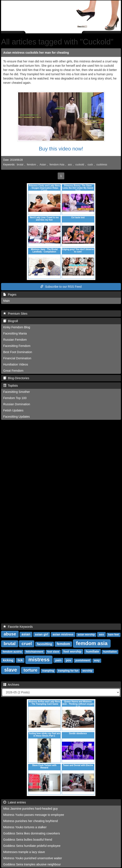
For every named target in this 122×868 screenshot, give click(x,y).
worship (87, 671)
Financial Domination (17, 358)
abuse (10, 634)
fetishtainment (35, 652)
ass (70, 165)
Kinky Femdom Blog (17, 327)
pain (58, 660)
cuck (90, 165)
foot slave (53, 652)
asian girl (41, 634)
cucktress (102, 165)
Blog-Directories (16, 378)
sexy (97, 660)
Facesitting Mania (15, 333)
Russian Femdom (15, 340)
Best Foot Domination (18, 352)
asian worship (86, 635)
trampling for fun (68, 671)
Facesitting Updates (17, 417)
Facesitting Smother (17, 392)
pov (69, 660)
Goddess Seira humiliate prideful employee (32, 846)
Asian (43, 165)
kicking (8, 660)
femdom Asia (57, 165)
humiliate (92, 651)
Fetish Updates (13, 410)
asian (26, 634)
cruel (27, 644)
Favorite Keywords (18, 627)
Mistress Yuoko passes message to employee (34, 815)
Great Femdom (13, 371)
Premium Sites (15, 314)
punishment (83, 660)
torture (30, 670)
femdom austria (12, 652)
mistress (39, 659)
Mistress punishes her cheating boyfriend (30, 821)
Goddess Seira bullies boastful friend (28, 840)
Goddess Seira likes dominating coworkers (32, 833)
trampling (48, 671)
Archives (11, 685)
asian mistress (63, 634)
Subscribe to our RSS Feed (61, 287)
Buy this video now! (61, 149)
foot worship (72, 651)
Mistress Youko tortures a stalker (25, 827)
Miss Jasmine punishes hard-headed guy (30, 809)
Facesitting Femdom (17, 346)
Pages (10, 295)
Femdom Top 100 (15, 398)
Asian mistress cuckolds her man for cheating (36, 53)
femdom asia (92, 643)
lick (20, 660)
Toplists (11, 386)
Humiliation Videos (16, 364)
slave (11, 670)
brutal (20, 165)
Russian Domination (17, 404)
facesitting (45, 644)
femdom (31, 165)
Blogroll (11, 321)
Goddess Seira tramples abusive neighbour (32, 864)
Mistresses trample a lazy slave (24, 852)
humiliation (110, 652)
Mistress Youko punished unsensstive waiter (33, 858)
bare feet (113, 635)
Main (6, 301)
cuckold (80, 165)
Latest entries (15, 802)
